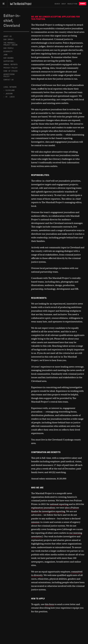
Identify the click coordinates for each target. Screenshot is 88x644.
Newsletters (72, 4)
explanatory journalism (43, 508)
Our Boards (8, 58)
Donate (83, 4)
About (64, 4)
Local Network (10, 87)
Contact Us (8, 80)
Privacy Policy (10, 68)
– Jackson (8, 93)
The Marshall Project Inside (10, 44)
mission (35, 522)
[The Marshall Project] (20, 4)
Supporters (8, 61)
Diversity (8, 51)
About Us (7, 36)
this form (49, 604)
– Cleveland (9, 90)
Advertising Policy (9, 75)
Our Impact (8, 39)
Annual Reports (10, 64)
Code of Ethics (10, 71)
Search (57, 4)
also (67, 508)
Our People (8, 48)
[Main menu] (4, 4)
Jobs (5, 55)
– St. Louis (9, 97)
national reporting (59, 504)
